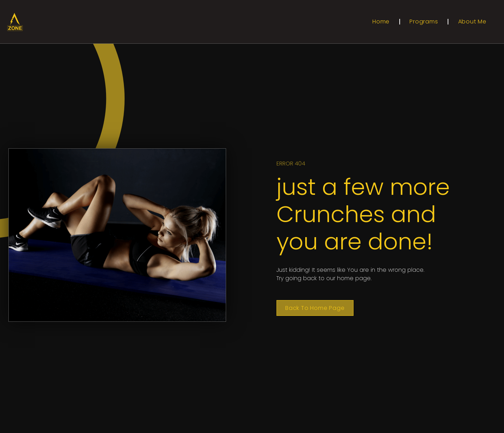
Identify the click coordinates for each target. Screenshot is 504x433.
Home (381, 22)
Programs (424, 22)
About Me (472, 22)
